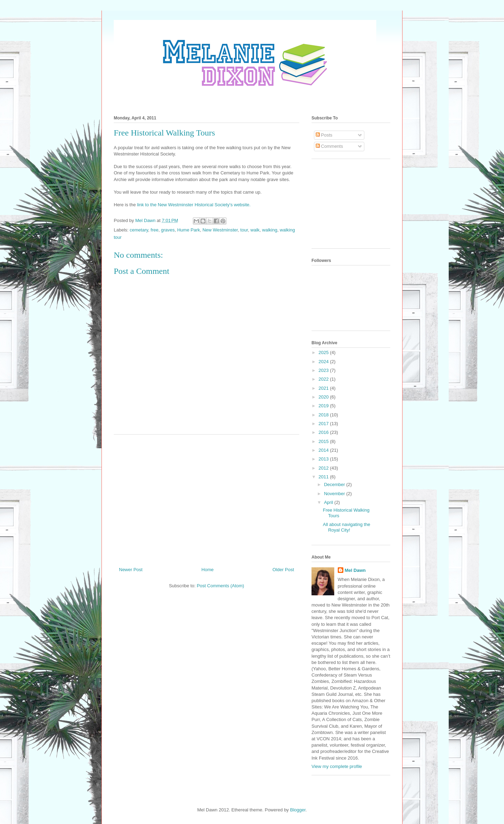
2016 (324, 432)
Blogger (298, 810)
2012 (324, 468)
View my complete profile (337, 766)
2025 (324, 352)
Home (208, 570)
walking (270, 230)
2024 (324, 362)
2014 (324, 450)
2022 (324, 379)
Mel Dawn (355, 570)
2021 (324, 388)
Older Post (283, 570)
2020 (324, 397)
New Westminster (220, 230)
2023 (324, 370)
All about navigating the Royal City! (346, 527)
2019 (324, 406)
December (335, 484)
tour (244, 230)
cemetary (139, 230)
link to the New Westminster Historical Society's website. (194, 205)
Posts (324, 135)
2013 (324, 459)
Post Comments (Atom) (220, 586)
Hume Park (188, 230)
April (329, 502)
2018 (324, 415)
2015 (324, 441)
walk (255, 230)
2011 (324, 477)
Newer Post (131, 570)
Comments (329, 146)
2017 (324, 424)
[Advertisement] (206, 498)
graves (168, 230)
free (154, 230)
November (335, 494)
